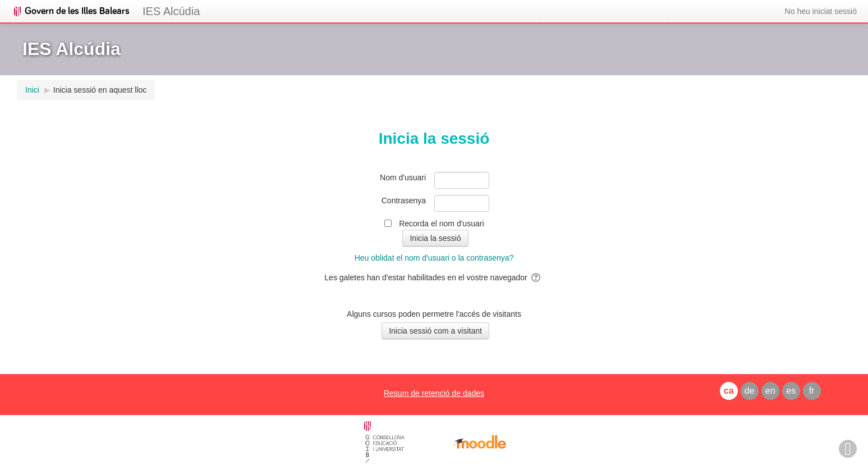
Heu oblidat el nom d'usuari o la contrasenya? (434, 258)
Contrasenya (404, 201)
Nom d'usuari (403, 177)
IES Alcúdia (171, 11)
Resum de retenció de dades (434, 393)
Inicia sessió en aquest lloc (100, 90)
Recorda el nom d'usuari (441, 224)
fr (812, 391)
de (750, 391)
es (791, 391)
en (770, 391)
